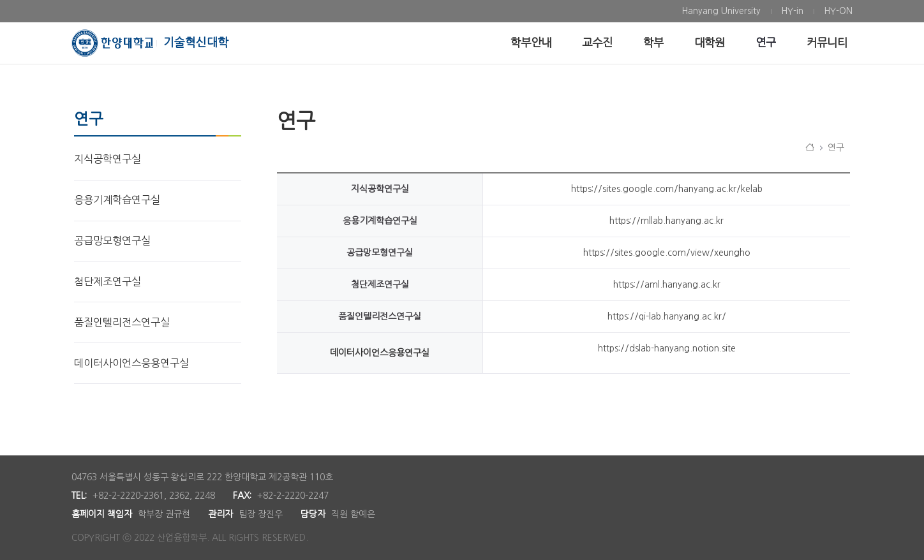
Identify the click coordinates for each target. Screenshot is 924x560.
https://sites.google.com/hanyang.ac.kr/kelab (667, 189)
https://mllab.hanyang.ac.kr (667, 221)
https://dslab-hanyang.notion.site (667, 348)
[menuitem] (721, 11)
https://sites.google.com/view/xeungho (667, 253)
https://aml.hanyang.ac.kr (667, 284)
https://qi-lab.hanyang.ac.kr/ (667, 316)
